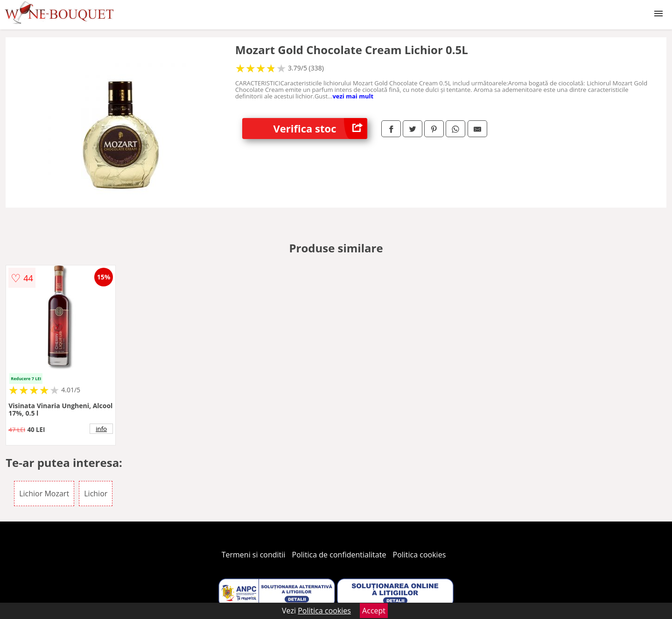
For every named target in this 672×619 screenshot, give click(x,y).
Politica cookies (420, 555)
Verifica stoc (320, 129)
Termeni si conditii (254, 555)
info (101, 429)
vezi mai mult (353, 96)
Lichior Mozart (44, 494)
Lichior (96, 494)
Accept (374, 611)
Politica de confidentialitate (339, 555)
